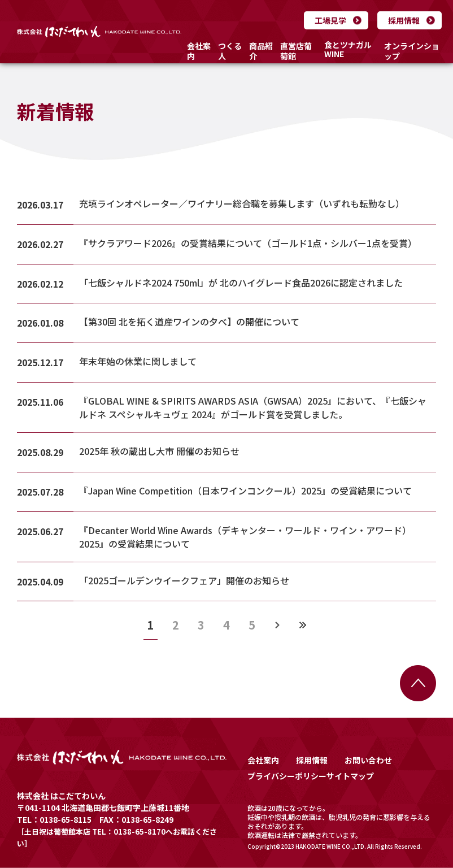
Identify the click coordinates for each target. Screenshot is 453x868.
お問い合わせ (368, 760)
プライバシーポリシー (287, 776)
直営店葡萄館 (296, 51)
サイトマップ (350, 776)
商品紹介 (261, 51)
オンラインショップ (412, 51)
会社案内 (199, 51)
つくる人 (230, 51)
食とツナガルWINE (348, 50)
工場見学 (330, 20)
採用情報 (404, 20)
